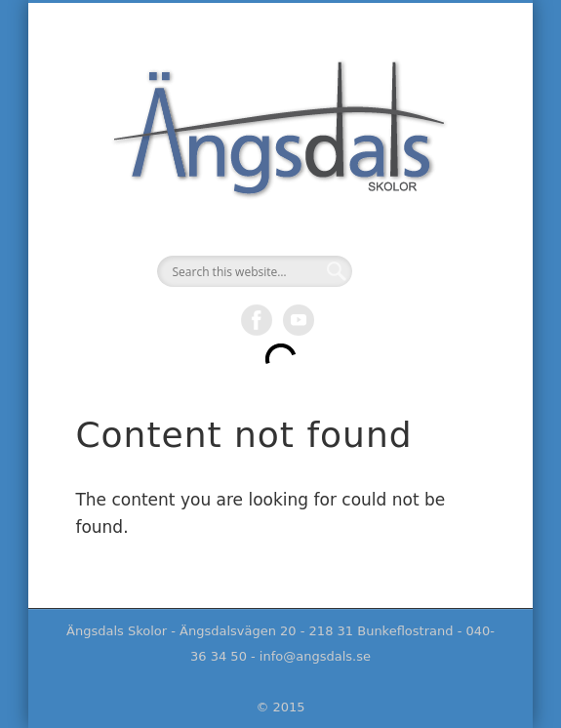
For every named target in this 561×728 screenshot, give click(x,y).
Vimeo (299, 320)
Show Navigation (508, 206)
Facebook (257, 320)
